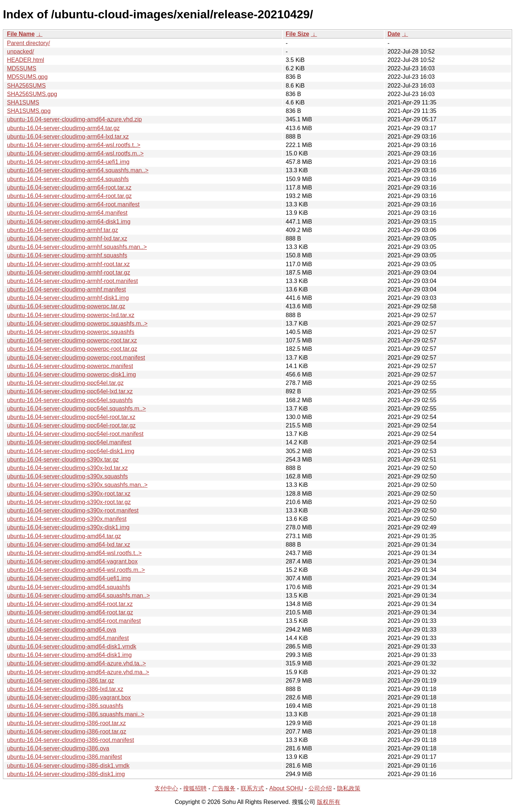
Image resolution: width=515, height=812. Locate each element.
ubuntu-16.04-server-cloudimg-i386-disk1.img (66, 774)
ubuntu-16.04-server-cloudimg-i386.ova (58, 748)
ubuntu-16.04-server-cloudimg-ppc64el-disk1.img (71, 451)
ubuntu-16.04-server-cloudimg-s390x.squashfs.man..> (77, 485)
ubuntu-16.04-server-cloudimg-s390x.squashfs (67, 476)
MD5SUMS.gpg (27, 77)
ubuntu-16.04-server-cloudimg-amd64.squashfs (68, 587)
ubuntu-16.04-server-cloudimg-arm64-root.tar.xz (69, 188)
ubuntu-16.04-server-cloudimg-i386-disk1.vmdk (68, 766)
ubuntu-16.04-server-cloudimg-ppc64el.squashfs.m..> (76, 409)
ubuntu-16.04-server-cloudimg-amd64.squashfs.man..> (78, 596)
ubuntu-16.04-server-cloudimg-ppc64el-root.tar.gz (71, 425)
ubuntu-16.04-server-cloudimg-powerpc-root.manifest (76, 358)
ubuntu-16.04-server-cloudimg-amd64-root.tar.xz (70, 604)
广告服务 (224, 788)
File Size (297, 34)
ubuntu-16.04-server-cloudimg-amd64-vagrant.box (72, 561)
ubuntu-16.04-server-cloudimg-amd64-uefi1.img (69, 578)
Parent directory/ (28, 43)
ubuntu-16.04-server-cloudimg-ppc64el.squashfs (70, 400)
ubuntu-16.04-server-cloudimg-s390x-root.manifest (73, 510)
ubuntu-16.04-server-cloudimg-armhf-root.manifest (72, 281)
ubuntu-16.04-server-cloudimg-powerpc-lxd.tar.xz (71, 315)
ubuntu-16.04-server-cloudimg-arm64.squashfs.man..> (78, 170)
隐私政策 (349, 788)
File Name (21, 34)
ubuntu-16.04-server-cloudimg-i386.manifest (64, 757)
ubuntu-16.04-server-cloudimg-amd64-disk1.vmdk (72, 646)
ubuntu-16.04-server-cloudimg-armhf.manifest (66, 289)
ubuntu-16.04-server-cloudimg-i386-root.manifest (71, 740)
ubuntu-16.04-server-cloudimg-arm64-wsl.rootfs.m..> (75, 153)
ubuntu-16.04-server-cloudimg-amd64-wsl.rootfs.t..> (74, 553)
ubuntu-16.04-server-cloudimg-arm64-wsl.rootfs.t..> (74, 145)
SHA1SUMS (23, 102)
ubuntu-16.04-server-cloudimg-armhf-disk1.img (68, 298)
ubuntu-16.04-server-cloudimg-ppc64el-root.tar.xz (71, 417)
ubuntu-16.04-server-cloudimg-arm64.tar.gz (63, 128)
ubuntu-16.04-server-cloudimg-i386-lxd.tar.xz (65, 689)
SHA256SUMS (26, 86)
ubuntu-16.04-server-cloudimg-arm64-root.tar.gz (69, 196)
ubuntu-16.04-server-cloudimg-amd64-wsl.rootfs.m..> (76, 570)
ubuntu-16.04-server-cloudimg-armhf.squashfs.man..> (77, 247)
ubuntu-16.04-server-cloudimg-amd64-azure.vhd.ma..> (78, 672)
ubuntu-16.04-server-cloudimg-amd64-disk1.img (69, 655)
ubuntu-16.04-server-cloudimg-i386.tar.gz (61, 681)
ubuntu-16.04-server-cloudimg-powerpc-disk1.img (71, 374)
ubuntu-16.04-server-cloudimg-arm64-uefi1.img (68, 162)
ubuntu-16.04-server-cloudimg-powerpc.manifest (70, 366)
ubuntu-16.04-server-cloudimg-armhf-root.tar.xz (68, 264)
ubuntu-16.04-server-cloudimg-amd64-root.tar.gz (70, 612)
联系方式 (252, 788)
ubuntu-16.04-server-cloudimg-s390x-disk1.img (68, 527)
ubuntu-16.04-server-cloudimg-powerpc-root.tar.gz (72, 349)
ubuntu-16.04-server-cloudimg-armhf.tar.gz (62, 230)
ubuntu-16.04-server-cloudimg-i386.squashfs (65, 706)
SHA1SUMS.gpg (29, 111)
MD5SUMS (22, 68)
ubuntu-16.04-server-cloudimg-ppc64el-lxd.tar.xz (70, 391)
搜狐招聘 (195, 788)
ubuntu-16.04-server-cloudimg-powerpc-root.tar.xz (72, 340)
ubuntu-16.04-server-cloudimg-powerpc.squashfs (71, 332)
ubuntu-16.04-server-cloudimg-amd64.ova (62, 630)
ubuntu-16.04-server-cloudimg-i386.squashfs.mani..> (76, 714)
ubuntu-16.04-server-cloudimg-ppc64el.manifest (69, 442)
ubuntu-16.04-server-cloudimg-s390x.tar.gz (63, 460)
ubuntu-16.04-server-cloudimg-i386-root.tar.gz (67, 732)
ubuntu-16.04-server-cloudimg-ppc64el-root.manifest (75, 434)
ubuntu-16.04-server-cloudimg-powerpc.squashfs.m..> (77, 324)
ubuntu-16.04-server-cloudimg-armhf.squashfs (67, 255)
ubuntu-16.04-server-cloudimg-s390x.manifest (67, 519)
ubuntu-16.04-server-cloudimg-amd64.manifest (68, 638)
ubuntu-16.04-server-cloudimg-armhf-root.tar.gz (68, 273)
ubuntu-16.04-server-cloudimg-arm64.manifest (67, 213)
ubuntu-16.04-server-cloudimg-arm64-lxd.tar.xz (68, 137)
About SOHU (286, 788)
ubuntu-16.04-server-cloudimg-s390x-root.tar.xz (69, 494)
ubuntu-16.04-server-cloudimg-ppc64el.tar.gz (65, 383)
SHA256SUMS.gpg (32, 94)
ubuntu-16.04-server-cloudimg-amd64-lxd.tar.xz (68, 545)
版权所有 (329, 802)
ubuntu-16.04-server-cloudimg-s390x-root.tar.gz (69, 502)
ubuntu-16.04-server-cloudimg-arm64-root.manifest (73, 204)
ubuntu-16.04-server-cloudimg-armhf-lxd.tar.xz (67, 238)
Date (394, 34)
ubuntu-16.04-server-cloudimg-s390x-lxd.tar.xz (67, 468)
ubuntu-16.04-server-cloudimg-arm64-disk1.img (69, 222)
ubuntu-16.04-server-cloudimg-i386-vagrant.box (69, 697)
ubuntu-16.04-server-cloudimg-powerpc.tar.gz (66, 306)
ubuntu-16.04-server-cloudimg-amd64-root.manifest (74, 621)
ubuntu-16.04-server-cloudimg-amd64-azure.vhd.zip (74, 119)
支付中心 (166, 788)
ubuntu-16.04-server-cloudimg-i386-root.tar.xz (66, 723)
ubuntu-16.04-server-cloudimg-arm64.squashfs (68, 179)
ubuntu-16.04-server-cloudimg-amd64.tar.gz (64, 536)
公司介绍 (320, 788)
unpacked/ (21, 52)
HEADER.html (25, 60)
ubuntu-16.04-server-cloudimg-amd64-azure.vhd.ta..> (76, 663)
